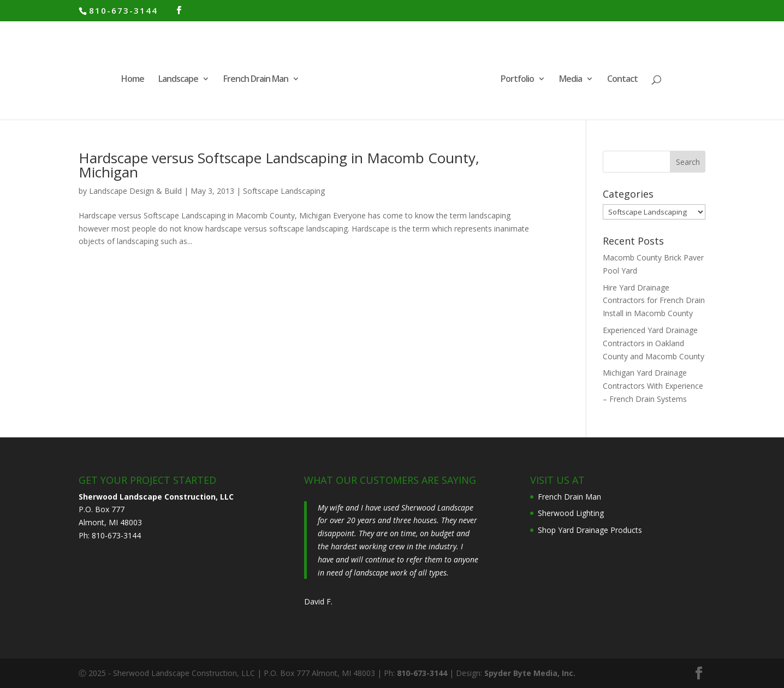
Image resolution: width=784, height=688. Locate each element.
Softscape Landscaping (284, 191)
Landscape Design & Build (135, 191)
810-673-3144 (123, 10)
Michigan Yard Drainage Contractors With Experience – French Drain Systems (653, 386)
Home (133, 80)
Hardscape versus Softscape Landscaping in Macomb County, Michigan (279, 165)
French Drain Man (256, 80)
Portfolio (517, 80)
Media (571, 80)
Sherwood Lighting (571, 513)
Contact (622, 80)
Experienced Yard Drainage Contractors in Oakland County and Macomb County (654, 343)
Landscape (178, 80)
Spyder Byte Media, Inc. (530, 673)
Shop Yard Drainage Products (590, 530)
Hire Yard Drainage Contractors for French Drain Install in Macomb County (654, 301)
